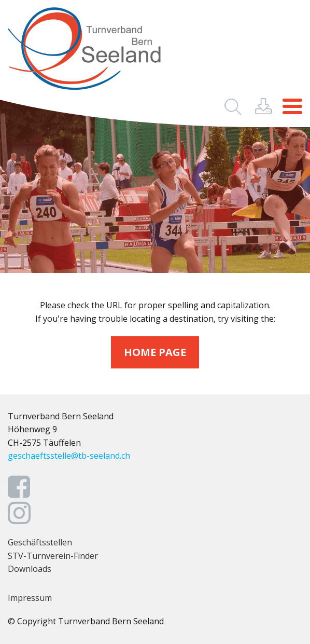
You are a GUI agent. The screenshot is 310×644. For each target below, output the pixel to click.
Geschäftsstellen (40, 542)
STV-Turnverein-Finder (53, 556)
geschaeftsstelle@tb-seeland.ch (69, 456)
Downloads (30, 569)
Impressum (30, 598)
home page (155, 352)
